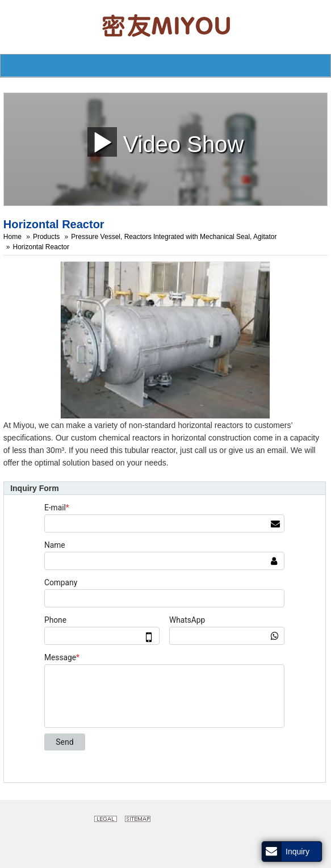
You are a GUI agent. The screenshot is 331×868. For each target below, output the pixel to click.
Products (46, 237)
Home (12, 237)
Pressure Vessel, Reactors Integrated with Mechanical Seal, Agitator (174, 237)
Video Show (166, 142)
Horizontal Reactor (41, 247)
